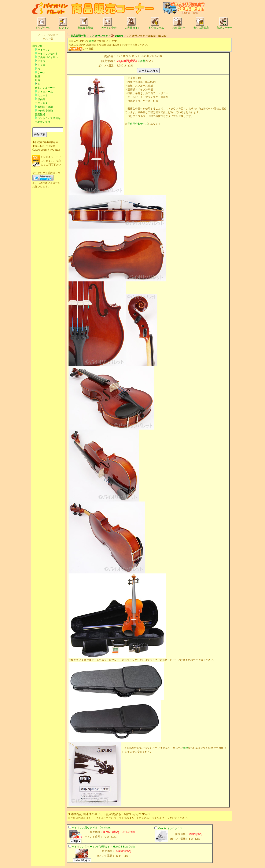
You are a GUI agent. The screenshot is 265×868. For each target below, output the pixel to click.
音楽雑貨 (40, 114)
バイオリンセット (48, 54)
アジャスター (43, 103)
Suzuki (119, 36)
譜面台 (41, 99)
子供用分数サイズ (138, 124)
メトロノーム (45, 92)
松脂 (37, 76)
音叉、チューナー (45, 88)
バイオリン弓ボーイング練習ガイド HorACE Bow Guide (104, 847)
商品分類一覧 (78, 36)
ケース (41, 73)
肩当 (37, 80)
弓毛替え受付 (43, 122)
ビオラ (41, 61)
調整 (91, 41)
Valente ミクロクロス (170, 828)
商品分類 (37, 46)
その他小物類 (45, 111)
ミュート (43, 95)
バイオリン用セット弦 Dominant (91, 828)
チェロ (41, 65)
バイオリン (44, 50)
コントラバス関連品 (49, 118)
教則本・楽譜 (45, 107)
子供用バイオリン (48, 57)
